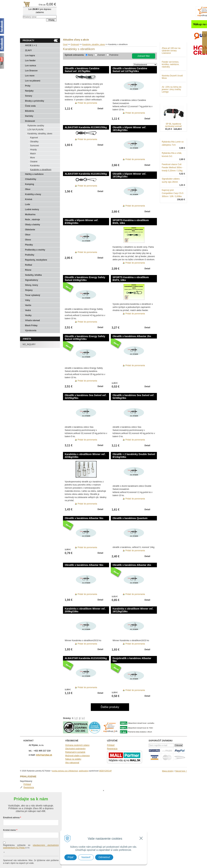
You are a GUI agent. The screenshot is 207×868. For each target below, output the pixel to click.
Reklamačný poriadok (75, 752)
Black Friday (31, 325)
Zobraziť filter (144, 56)
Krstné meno (9, 816)
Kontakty (55, 33)
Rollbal (29, 265)
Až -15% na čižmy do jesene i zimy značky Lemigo (172, 107)
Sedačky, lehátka (33, 275)
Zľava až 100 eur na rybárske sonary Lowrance (171, 69)
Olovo (28, 240)
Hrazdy (33, 150)
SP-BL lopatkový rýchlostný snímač (173, 143)
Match (33, 154)
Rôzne (28, 270)
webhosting (84, 771)
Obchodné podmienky (75, 749)
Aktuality (27, 33)
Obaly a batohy (33, 225)
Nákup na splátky (73, 759)
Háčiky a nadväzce (34, 174)
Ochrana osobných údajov (77, 745)
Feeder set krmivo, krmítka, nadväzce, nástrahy (171, 82)
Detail (100, 109)
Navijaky (29, 91)
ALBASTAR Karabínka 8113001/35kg (86, 127)
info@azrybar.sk (44, 755)
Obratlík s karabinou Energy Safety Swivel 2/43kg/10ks (85, 279)
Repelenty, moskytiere (36, 260)
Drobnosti (30, 121)
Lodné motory (32, 209)
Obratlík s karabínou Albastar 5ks (84, 518)
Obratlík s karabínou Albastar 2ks (132, 336)
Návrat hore (181, 771)
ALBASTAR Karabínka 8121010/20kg (86, 658)
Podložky (30, 255)
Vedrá (28, 310)
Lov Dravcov (31, 71)
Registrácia (170, 51)
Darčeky (29, 116)
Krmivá (29, 199)
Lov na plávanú (33, 81)
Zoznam (101, 55)
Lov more (30, 76)
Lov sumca (31, 66)
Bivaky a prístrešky (35, 101)
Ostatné (34, 162)
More (32, 158)
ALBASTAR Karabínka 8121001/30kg (86, 174)
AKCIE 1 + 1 (31, 45)
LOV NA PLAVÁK (36, 130)
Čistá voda (30, 106)
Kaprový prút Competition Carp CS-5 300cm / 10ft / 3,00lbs (173, 211)
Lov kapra (30, 55)
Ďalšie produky (110, 707)
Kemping (29, 184)
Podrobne (114, 55)
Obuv (28, 189)
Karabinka (35, 166)
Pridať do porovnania (87, 103)
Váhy (28, 300)
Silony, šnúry (31, 285)
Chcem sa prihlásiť (31, 860)
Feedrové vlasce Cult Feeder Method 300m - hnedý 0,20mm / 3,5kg (172, 186)
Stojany (29, 290)
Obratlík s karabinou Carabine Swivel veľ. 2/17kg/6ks (82, 70)
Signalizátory (32, 280)
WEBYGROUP (106, 771)
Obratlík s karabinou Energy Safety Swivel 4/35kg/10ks (85, 338)
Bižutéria (29, 111)
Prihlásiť (169, 48)
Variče (28, 305)
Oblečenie (30, 230)
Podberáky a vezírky (35, 250)
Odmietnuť (104, 857)
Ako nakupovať (72, 763)
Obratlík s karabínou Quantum (130, 518)
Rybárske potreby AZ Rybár (37, 10)
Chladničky (31, 179)
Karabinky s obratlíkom (41, 170)
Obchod (41, 33)
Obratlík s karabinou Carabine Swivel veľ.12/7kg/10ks (130, 70)
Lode (28, 204)
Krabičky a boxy (33, 194)
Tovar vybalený (33, 295)
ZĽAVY (28, 50)
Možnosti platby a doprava (77, 756)
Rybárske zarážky (36, 126)
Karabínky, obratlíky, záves (40, 134)
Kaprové (34, 138)
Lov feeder (30, 61)
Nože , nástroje (32, 220)
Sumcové (34, 146)
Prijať (71, 857)
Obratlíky (34, 142)
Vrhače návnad (32, 320)
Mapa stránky (168, 771)
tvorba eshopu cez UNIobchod (65, 771)
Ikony (91, 55)
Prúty (28, 86)
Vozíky (28, 315)
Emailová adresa (11, 804)
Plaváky (29, 245)
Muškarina (30, 214)
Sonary (29, 96)
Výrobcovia (31, 331)
